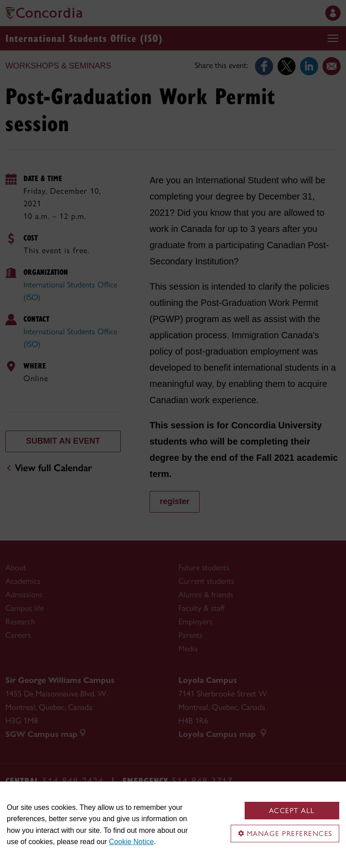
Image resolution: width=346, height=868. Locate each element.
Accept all (292, 811)
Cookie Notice (132, 842)
